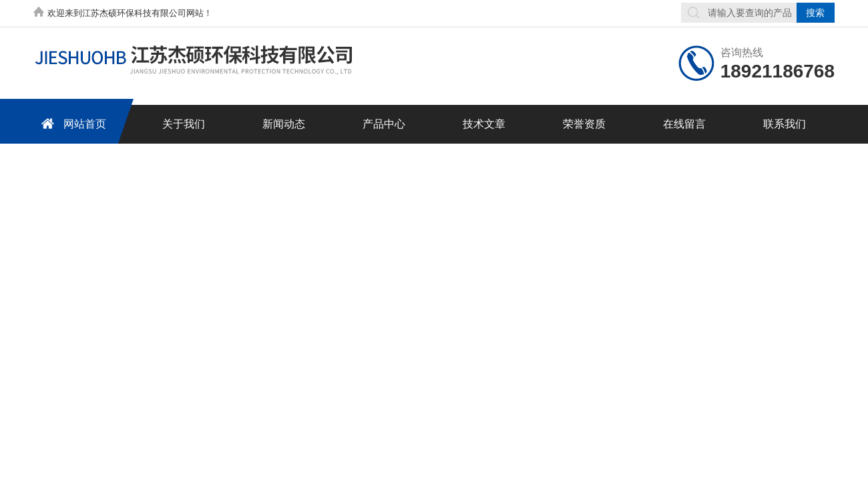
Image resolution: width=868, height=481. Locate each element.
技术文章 (484, 124)
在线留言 (684, 124)
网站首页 (71, 123)
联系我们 (785, 124)
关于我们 (184, 124)
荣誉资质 (584, 124)
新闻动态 (284, 124)
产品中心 (384, 124)
